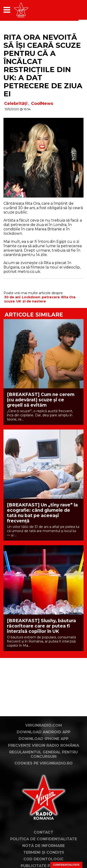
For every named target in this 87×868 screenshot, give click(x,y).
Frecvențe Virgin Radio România (44, 745)
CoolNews (42, 104)
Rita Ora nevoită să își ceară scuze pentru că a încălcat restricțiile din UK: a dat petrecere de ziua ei (43, 65)
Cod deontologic (43, 859)
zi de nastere (34, 301)
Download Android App (43, 732)
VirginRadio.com (44, 725)
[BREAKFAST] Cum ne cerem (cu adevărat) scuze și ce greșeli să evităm (41, 400)
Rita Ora (68, 297)
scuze (10, 301)
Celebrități (16, 104)
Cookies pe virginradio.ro (43, 763)
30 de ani (12, 297)
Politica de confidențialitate (44, 839)
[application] (72, 10)
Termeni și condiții (44, 852)
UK (19, 301)
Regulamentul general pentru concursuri (43, 754)
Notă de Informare (43, 846)
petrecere (51, 297)
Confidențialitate (66, 865)
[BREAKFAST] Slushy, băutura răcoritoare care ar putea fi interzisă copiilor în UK (41, 626)
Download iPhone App (43, 739)
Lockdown (31, 297)
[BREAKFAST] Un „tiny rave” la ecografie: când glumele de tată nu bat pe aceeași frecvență (42, 513)
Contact (43, 832)
